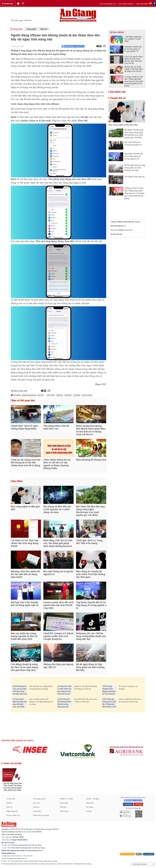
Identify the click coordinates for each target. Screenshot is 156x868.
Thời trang (64, 811)
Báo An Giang (87, 395)
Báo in (139, 854)
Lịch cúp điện (142, 4)
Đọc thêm (17, 481)
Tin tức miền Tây (13, 815)
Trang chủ (17, 29)
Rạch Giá (60, 395)
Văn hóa (36, 807)
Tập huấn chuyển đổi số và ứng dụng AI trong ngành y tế (134, 156)
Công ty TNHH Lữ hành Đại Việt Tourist (125, 222)
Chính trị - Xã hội (66, 799)
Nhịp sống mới (12, 811)
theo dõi (40, 395)
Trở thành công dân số (134, 177)
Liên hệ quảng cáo (108, 4)
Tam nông (37, 811)
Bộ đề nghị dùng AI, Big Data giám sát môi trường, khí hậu (135, 168)
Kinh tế (9, 803)
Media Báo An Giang (41, 815)
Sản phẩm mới (118, 92)
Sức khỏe (90, 807)
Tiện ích (44, 29)
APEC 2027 (51, 395)
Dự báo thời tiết (116, 234)
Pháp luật (90, 803)
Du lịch (89, 811)
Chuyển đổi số (118, 98)
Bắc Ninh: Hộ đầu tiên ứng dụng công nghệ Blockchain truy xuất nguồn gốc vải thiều (134, 134)
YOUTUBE (138, 804)
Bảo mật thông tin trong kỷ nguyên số (133, 143)
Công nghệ (31, 29)
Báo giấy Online (126, 4)
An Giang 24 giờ (39, 799)
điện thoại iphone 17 (118, 226)
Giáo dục (37, 803)
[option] (30, 750)
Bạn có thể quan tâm (23, 400)
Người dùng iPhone (29, 395)
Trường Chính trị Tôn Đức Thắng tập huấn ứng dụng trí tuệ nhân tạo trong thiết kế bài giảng (134, 193)
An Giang (77, 395)
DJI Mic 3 (122, 230)
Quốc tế (9, 807)
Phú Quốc (68, 395)
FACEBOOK (128, 804)
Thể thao (63, 807)
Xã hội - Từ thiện (93, 799)
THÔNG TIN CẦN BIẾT (12, 764)
